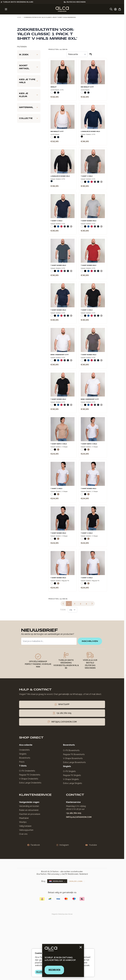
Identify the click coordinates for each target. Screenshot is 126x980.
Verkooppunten (26, 830)
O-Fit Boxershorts (71, 750)
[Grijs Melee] (101, 183)
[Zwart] (55, 94)
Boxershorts (25, 758)
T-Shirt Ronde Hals (88, 221)
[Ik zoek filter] (29, 55)
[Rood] (92, 183)
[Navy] (58, 94)
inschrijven (90, 641)
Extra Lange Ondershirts (30, 783)
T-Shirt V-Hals (87, 176)
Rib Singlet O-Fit (87, 87)
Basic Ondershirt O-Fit (60, 355)
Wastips (23, 822)
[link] (63, 604)
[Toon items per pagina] (73, 610)
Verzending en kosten (29, 806)
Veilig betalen (25, 826)
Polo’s (22, 762)
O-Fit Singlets (69, 771)
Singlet (54, 87)
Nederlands (57, 881)
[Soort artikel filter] (29, 67)
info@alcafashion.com (79, 817)
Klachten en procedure (30, 814)
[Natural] (58, 450)
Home (19, 17)
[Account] (115, 9)
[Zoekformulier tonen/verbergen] (111, 9)
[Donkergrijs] (95, 183)
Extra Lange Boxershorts (74, 762)
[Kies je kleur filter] (29, 95)
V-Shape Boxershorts (73, 758)
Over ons (23, 834)
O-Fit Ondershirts (27, 771)
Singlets (23, 754)
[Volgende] (92, 604)
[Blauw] (88, 183)
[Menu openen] (6, 9)
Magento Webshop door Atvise (62, 914)
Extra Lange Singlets (73, 783)
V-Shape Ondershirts (29, 779)
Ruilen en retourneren (29, 810)
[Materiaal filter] (29, 107)
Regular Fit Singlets (72, 775)
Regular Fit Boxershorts (74, 754)
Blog (43, 881)
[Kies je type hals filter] (29, 81)
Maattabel (24, 818)
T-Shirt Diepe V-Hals (59, 444)
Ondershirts (24, 750)
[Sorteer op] (77, 54)
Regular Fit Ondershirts (30, 775)
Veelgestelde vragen (29, 802)
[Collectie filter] (29, 118)
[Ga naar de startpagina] (62, 9)
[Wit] (52, 94)
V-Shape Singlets (71, 779)
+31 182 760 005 (74, 813)
